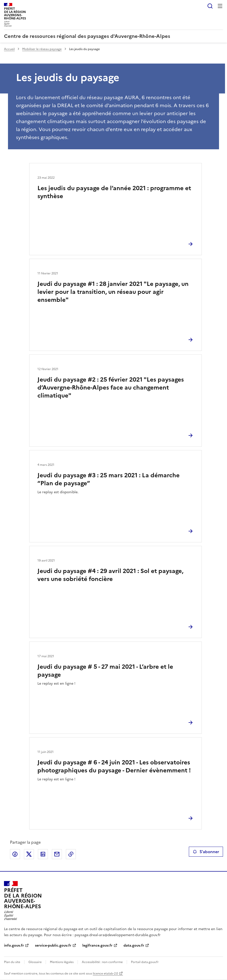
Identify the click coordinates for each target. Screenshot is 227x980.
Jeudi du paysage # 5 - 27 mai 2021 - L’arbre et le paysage (105, 671)
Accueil (9, 49)
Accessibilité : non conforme (102, 962)
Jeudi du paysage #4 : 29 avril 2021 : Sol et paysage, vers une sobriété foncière (110, 575)
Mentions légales (62, 962)
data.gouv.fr (134, 945)
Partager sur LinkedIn (43, 854)
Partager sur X (29, 854)
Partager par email (57, 854)
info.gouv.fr (14, 945)
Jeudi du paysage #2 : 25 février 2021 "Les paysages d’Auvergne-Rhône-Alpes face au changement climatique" (111, 388)
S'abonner (206, 852)
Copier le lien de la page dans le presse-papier (71, 854)
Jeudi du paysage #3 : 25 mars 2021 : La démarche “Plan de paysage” (109, 479)
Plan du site (12, 962)
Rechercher (210, 6)
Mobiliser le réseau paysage (42, 49)
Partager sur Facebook (15, 854)
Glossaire (35, 962)
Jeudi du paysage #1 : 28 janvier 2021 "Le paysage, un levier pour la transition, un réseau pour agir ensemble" (113, 292)
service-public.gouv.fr (53, 945)
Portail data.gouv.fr (145, 962)
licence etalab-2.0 (105, 974)
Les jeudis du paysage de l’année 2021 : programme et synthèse (114, 192)
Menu (220, 6)
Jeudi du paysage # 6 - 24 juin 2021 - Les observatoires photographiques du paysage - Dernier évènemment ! (114, 766)
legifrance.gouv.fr (97, 945)
